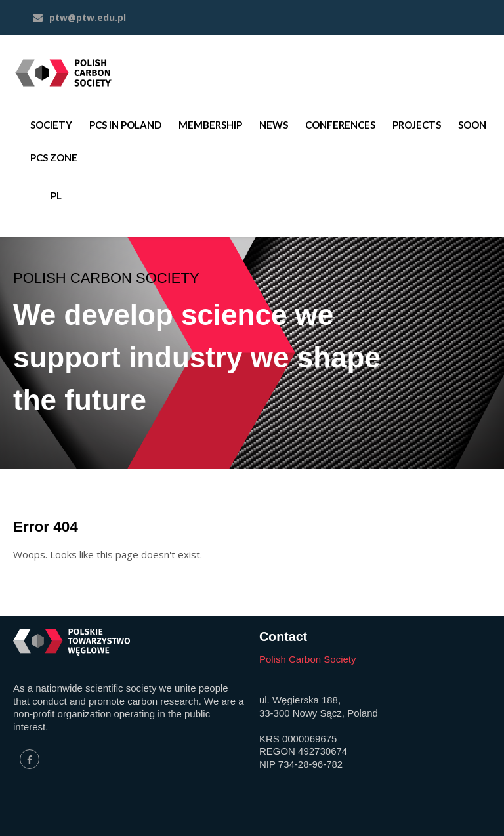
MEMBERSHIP (210, 125)
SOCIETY (51, 125)
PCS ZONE (54, 157)
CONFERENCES (340, 125)
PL (56, 196)
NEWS (274, 125)
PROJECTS (417, 125)
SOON (472, 125)
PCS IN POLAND (125, 125)
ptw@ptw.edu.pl (79, 17)
